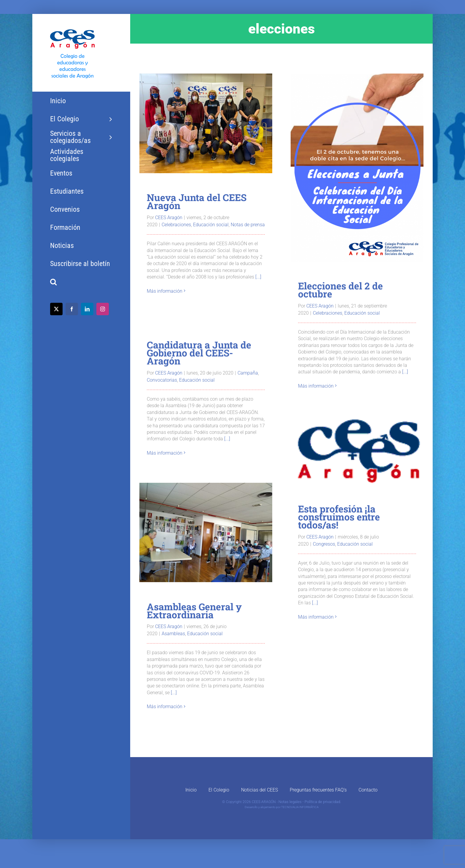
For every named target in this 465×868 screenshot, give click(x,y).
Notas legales (290, 802)
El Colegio (219, 790)
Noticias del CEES (259, 790)
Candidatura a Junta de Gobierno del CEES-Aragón (199, 353)
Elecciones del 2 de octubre (340, 290)
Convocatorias (162, 380)
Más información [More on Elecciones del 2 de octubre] (316, 386)
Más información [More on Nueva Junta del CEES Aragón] (165, 291)
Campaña (248, 373)
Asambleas (173, 634)
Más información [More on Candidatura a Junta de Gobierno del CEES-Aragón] (165, 453)
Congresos (324, 544)
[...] (258, 277)
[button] (81, 282)
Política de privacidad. (323, 802)
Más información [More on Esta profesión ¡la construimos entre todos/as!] (316, 617)
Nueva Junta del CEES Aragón (197, 201)
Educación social (211, 225)
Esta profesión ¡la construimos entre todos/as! (339, 517)
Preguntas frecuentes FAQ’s (318, 790)
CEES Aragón (169, 218)
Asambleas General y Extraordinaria (194, 611)
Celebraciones (176, 225)
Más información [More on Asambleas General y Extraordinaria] (165, 707)
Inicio (191, 790)
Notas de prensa (248, 225)
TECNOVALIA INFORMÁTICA (300, 807)
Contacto (368, 790)
